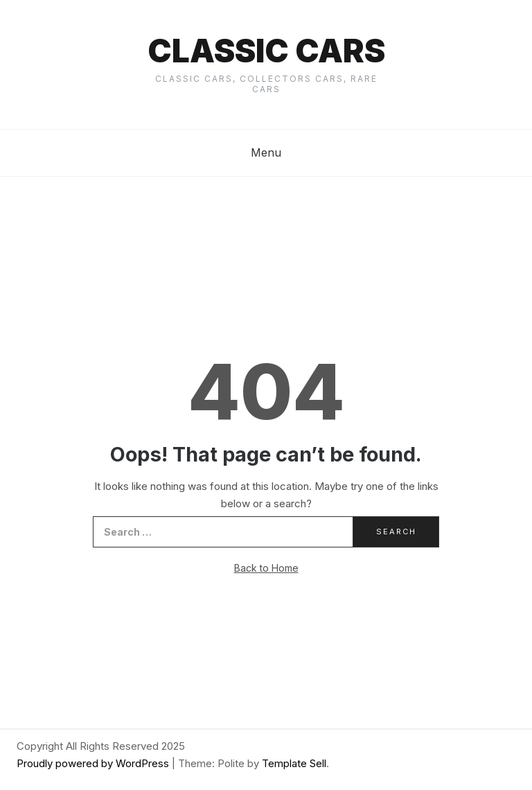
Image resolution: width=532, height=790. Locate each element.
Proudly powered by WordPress (94, 763)
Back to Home (266, 568)
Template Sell (294, 763)
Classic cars (266, 51)
